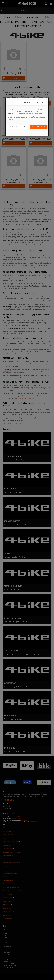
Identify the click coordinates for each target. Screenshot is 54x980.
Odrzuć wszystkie (13, 127)
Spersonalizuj (25, 127)
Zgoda (14, 102)
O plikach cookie (40, 102)
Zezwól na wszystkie (39, 127)
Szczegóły (27, 102)
